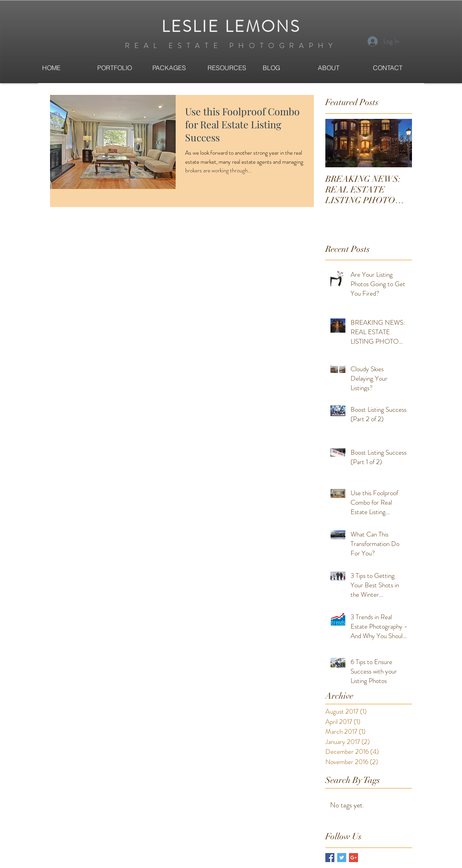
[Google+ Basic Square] (353, 858)
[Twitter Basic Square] (342, 858)
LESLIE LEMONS (231, 27)
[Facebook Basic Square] (330, 858)
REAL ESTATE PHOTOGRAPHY (231, 46)
